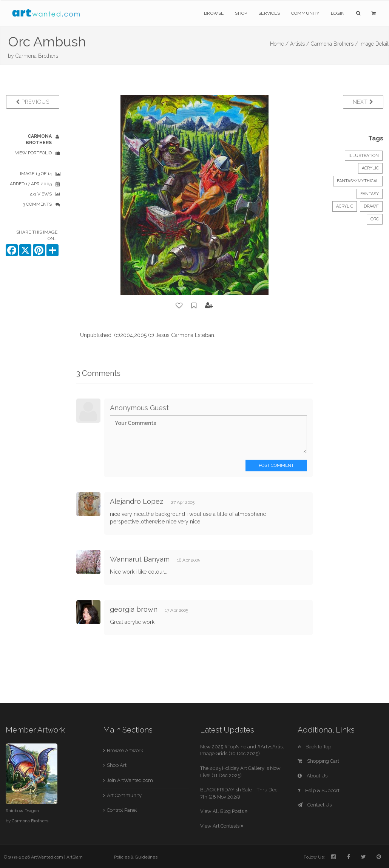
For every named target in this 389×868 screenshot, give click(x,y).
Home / (279, 44)
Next (363, 102)
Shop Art (117, 765)
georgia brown (134, 609)
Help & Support (319, 790)
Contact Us (315, 805)
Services (269, 13)
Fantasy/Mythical (358, 181)
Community (305, 13)
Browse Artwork (125, 750)
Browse (214, 13)
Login (338, 13)
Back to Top (314, 747)
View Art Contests (222, 826)
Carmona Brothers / (334, 44)
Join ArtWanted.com (130, 780)
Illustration (364, 156)
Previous (33, 102)
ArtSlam (75, 857)
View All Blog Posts (224, 811)
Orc (375, 219)
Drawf (371, 206)
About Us (313, 776)
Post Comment (276, 465)
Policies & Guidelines (136, 857)
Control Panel (122, 810)
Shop (241, 13)
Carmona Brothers (37, 56)
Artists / (300, 44)
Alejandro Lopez (137, 501)
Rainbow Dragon (22, 811)
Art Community (124, 795)
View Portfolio (33, 153)
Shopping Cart (318, 761)
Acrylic (370, 168)
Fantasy (370, 194)
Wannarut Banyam (140, 559)
